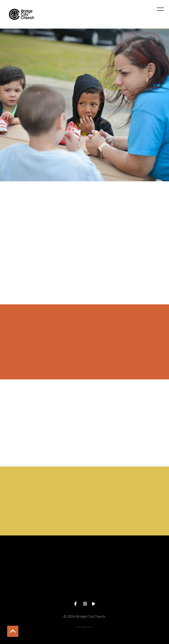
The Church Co (84, 627)
